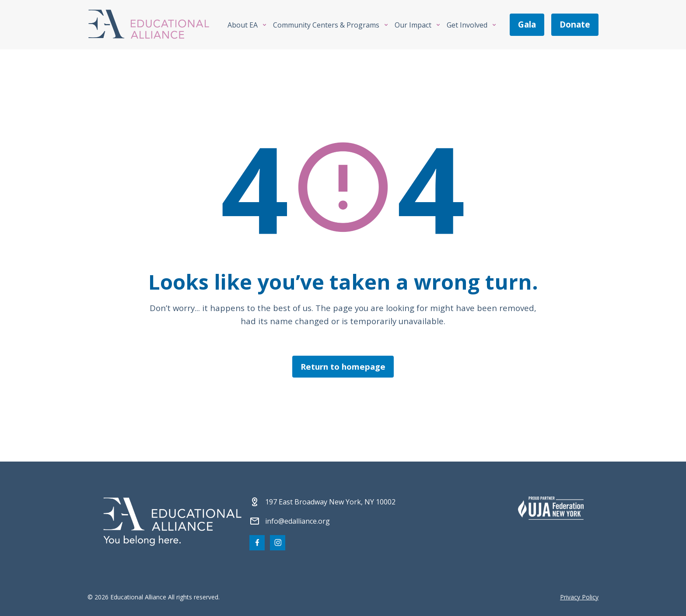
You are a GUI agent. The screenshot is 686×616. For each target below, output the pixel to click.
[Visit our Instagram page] (278, 543)
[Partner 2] (551, 508)
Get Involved (467, 25)
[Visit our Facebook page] (257, 543)
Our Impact (413, 25)
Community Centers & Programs (326, 25)
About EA (243, 25)
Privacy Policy (579, 597)
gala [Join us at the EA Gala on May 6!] (527, 24)
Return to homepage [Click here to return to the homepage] (343, 366)
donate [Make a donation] (575, 24)
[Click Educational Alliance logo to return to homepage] (149, 25)
